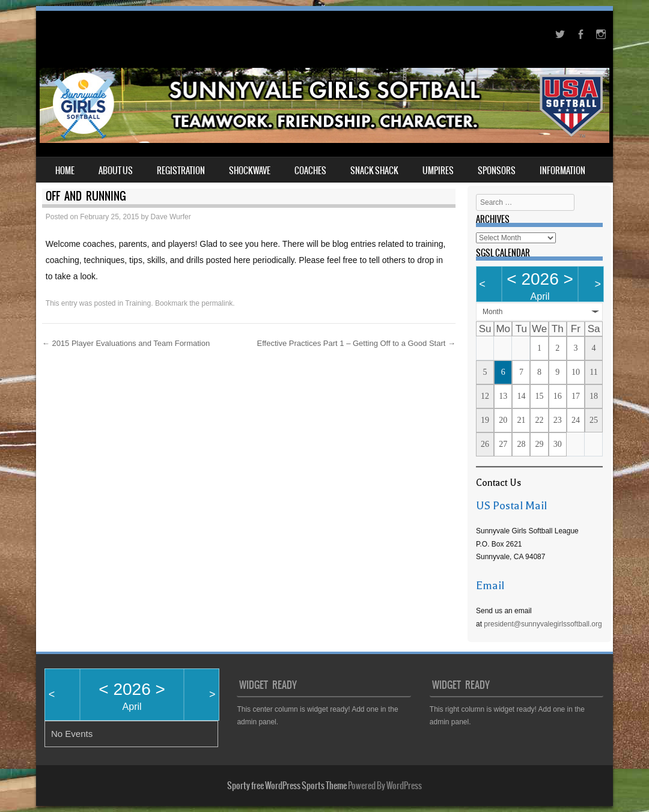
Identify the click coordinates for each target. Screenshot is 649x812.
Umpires (438, 171)
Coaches (310, 171)
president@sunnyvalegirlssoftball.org (543, 624)
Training (138, 303)
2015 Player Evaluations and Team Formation (126, 343)
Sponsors (497, 171)
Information (562, 171)
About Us (116, 171)
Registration (181, 171)
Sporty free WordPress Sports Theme (287, 786)
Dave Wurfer (171, 217)
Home (65, 171)
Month (492, 312)
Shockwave (250, 171)
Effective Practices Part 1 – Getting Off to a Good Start (356, 343)
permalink (217, 303)
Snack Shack (374, 171)
